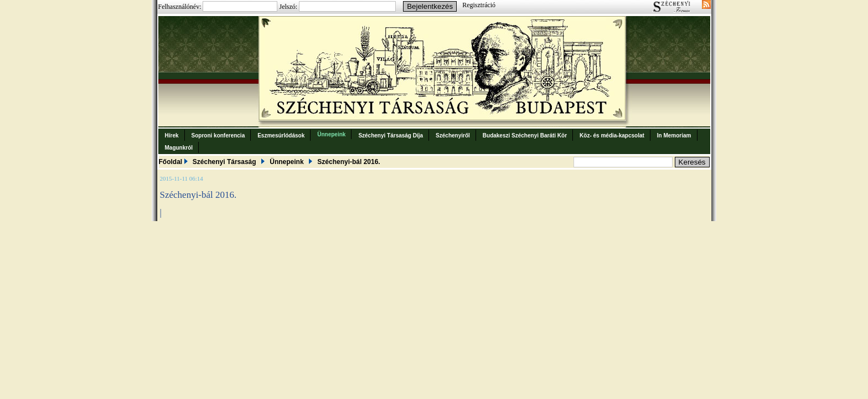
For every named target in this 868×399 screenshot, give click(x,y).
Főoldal (171, 162)
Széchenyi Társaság (224, 162)
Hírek (172, 135)
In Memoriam (674, 135)
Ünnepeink (331, 134)
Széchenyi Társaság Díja (391, 135)
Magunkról (179, 148)
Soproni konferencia (218, 135)
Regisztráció (479, 5)
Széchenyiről (453, 135)
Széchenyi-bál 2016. (348, 162)
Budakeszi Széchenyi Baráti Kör (525, 135)
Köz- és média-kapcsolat (612, 135)
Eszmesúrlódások (281, 135)
